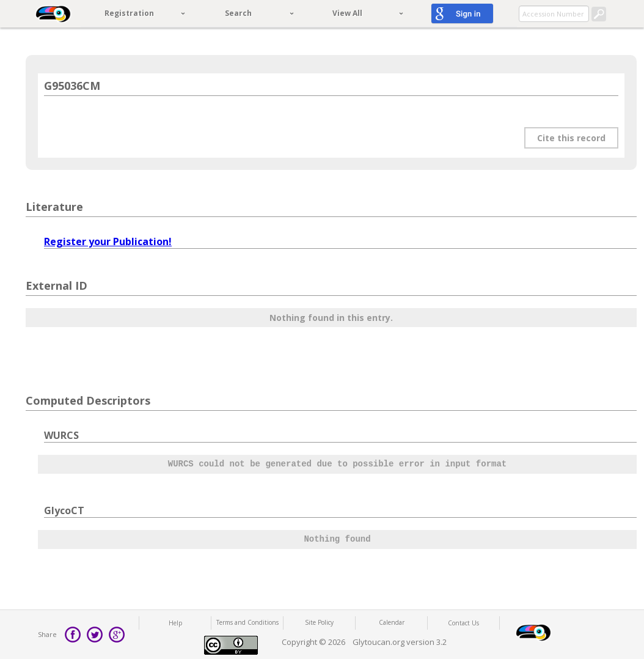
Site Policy (319, 622)
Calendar (392, 622)
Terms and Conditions (247, 622)
